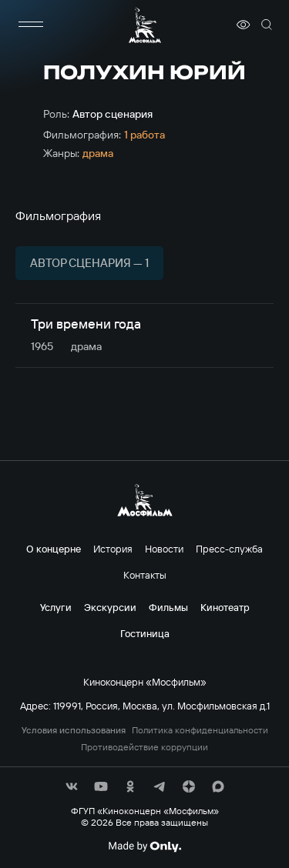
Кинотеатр (225, 607)
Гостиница (145, 633)
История (113, 549)
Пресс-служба (229, 549)
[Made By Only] (144, 846)
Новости (164, 549)
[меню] (31, 25)
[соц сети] (72, 786)
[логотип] (145, 25)
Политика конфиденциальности (200, 730)
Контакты (145, 575)
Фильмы (168, 607)
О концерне (54, 549)
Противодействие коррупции (144, 747)
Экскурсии (110, 607)
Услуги (56, 607)
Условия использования (74, 730)
